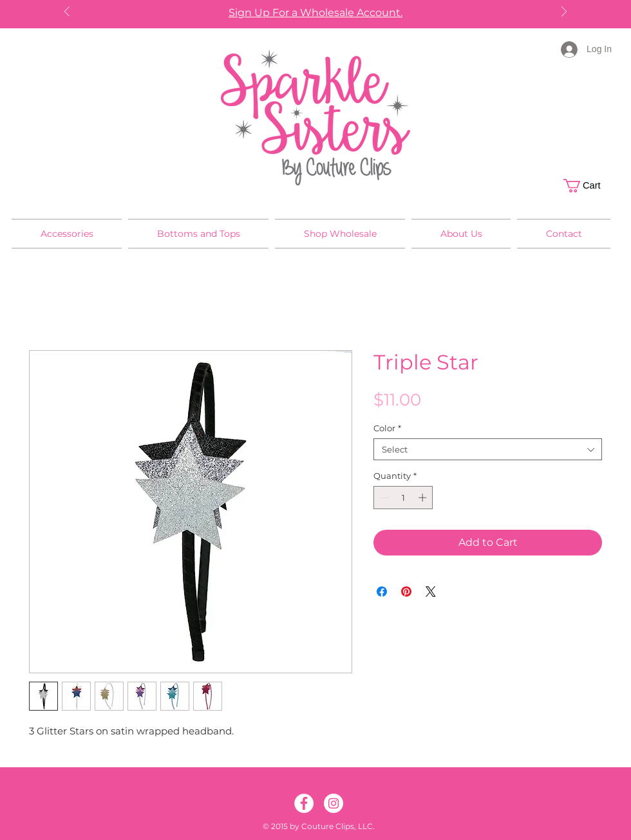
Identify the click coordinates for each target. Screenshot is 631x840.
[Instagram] (334, 803)
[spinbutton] (403, 498)
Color (387, 428)
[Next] (564, 13)
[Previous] (67, 13)
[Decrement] (383, 498)
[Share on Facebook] (382, 592)
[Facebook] (304, 803)
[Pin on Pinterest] (406, 592)
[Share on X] (431, 592)
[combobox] (488, 449)
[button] (589, 186)
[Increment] (424, 498)
